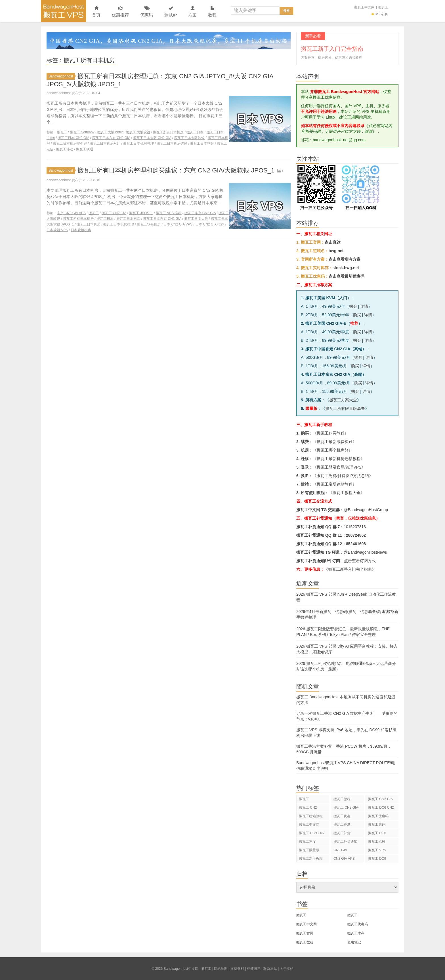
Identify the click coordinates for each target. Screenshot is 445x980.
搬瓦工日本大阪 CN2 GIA (152, 138)
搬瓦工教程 (342, 799)
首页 (96, 12)
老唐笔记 (354, 942)
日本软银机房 (81, 230)
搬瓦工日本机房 (89, 224)
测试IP (171, 12)
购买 (353, 306)
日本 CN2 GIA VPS (178, 224)
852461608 (356, 544)
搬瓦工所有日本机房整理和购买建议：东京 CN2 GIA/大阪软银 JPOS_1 (176, 170)
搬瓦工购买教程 (331, 433)
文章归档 (237, 969)
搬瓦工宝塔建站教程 (335, 484)
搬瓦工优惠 (342, 816)
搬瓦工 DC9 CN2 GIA (312, 834)
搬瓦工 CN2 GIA (114, 213)
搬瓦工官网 (305, 933)
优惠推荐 (120, 12)
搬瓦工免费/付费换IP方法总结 (343, 476)
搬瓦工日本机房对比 (105, 144)
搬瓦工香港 (342, 825)
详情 (364, 306)
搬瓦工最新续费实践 (335, 442)
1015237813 (355, 527)
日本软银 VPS (57, 230)
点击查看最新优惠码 (347, 276)
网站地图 (221, 969)
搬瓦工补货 (342, 833)
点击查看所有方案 (345, 259)
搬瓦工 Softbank (82, 132)
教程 (212, 12)
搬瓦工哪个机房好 (333, 450)
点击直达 (333, 242)
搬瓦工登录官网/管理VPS (339, 467)
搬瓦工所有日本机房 (168, 132)
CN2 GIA (340, 850)
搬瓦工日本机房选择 (172, 144)
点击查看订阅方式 (360, 561)
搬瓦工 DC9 (377, 859)
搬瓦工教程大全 (347, 493)
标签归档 (254, 969)
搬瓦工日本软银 (202, 144)
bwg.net (336, 251)
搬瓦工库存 (356, 933)
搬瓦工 (383, 7)
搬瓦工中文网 (364, 7)
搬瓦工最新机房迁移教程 (339, 459)
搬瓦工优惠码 (378, 816)
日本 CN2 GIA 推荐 (210, 224)
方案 (192, 12)
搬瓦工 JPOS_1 (141, 213)
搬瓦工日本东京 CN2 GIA (111, 138)
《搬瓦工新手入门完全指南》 (350, 569)
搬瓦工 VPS (377, 850)
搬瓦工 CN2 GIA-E (346, 809)
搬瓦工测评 (377, 825)
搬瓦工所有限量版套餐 (345, 408)
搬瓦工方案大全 (343, 400)
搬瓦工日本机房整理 (138, 144)
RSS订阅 (380, 14)
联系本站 (270, 969)
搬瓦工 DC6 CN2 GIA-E (381, 809)
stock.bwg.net (346, 268)
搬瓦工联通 (85, 149)
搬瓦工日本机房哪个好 (70, 144)
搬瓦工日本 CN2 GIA (73, 138)
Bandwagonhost (62, 76)
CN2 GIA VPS (344, 859)
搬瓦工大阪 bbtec (111, 132)
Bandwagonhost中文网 (64, 11)
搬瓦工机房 (377, 842)
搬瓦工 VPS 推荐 (169, 213)
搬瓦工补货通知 (345, 842)
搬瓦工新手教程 (311, 859)
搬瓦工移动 (65, 149)
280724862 (356, 535)
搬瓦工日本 (195, 132)
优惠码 (147, 12)
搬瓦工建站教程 (311, 816)
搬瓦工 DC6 (377, 833)
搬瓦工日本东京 (128, 219)
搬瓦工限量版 (309, 850)
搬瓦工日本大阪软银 (189, 138)
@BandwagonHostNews (365, 552)
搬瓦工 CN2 (308, 808)
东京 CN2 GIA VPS (71, 213)
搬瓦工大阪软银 (138, 132)
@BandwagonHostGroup (366, 510)
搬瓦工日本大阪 (196, 219)
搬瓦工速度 (307, 842)
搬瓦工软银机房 (149, 224)
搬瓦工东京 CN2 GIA (200, 213)
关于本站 (287, 969)
